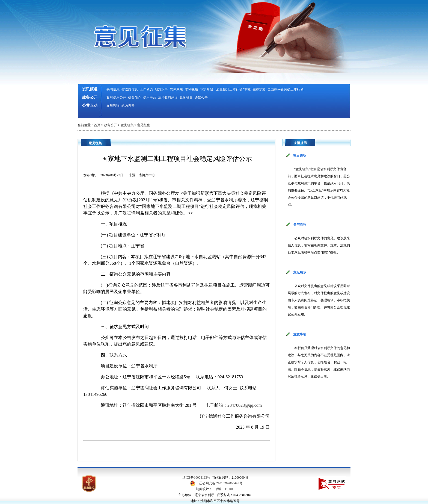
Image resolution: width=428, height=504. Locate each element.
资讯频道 (90, 89)
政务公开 (90, 97)
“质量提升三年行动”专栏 (233, 89)
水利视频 (191, 89)
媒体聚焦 (176, 89)
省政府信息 (130, 89)
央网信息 (113, 89)
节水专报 (206, 89)
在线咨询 (113, 106)
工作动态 (146, 89)
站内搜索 (128, 106)
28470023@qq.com (245, 405)
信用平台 (150, 98)
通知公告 (201, 98)
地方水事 (161, 89)
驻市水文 (259, 89)
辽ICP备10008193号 (196, 478)
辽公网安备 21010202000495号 (221, 483)
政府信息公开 (116, 98)
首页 (97, 125)
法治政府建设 (168, 98)
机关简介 (135, 98)
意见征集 (186, 98)
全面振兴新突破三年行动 (286, 89)
